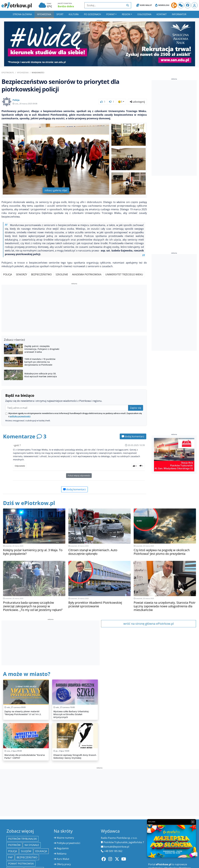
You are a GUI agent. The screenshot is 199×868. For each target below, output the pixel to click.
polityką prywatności (20, 416)
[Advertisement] (74, 309)
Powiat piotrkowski (21, 864)
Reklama (62, 854)
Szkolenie (62, 274)
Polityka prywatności (68, 843)
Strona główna (22, 14)
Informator (179, 14)
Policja (8, 274)
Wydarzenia (44, 14)
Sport (60, 14)
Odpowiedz (20, 466)
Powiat (110, 14)
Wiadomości (38, 73)
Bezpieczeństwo (41, 274)
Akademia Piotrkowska (87, 274)
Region (126, 14)
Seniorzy (22, 274)
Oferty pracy (64, 864)
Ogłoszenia (144, 14)
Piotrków (14, 845)
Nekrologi (162, 5)
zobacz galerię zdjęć (56, 190)
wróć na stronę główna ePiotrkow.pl (149, 624)
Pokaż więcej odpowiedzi (79, 475)
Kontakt (162, 14)
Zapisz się (136, 408)
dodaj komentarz (133, 436)
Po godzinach (92, 14)
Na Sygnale (32, 845)
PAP (10, 857)
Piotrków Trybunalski (23, 839)
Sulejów (26, 851)
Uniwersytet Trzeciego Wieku (124, 274)
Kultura (74, 14)
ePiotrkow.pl (8, 73)
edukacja (41, 851)
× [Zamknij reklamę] (193, 822)
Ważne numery (65, 838)
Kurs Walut (144, 5)
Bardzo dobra (66, 6)
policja (13, 851)
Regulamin (63, 848)
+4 (129, 183)
